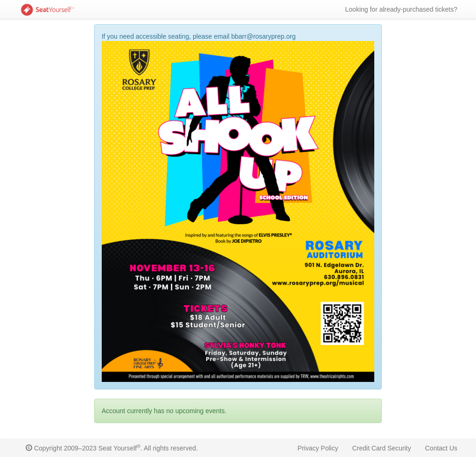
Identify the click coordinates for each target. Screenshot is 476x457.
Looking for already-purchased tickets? (401, 9)
